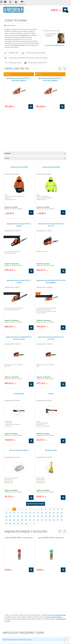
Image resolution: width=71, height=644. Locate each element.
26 (54, 474)
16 (14, 474)
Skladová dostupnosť (10, 591)
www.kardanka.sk (12, 616)
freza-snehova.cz (22, 628)
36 (34, 478)
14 (6, 474)
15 (10, 474)
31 (14, 478)
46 (14, 481)
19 (26, 474)
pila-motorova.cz (28, 630)
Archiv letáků (8, 593)
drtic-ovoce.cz (9, 630)
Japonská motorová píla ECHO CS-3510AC (19, 186)
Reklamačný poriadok (10, 578)
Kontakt (6, 584)
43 (62, 478)
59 (6, 485)
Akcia (39, 574)
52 (38, 481)
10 (50, 470)
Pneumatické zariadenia (45, 582)
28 (62, 474)
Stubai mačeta (19, 355)
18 (22, 474)
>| (34, 485)
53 (42, 481)
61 (14, 485)
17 (18, 474)
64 (26, 485)
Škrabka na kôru (51, 412)
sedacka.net (36, 632)
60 (10, 485)
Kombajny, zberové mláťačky (46, 589)
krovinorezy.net (38, 626)
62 (18, 485)
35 (30, 478)
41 (54, 478)
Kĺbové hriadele (42, 578)
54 (46, 481)
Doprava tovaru (8, 580)
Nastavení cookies (41, 640)
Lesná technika (42, 591)
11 (54, 470)
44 (6, 481)
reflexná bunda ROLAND (51, 128)
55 (50, 481)
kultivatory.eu (18, 630)
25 (50, 474)
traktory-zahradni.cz (60, 626)
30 (10, 478)
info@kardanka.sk (13, 614)
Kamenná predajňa (10, 582)
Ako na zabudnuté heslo (11, 589)
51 (34, 481)
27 (58, 474)
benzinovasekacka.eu (26, 626)
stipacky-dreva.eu (48, 626)
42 (58, 478)
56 (54, 481)
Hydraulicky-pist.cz (10, 632)
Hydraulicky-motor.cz (60, 630)
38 (42, 478)
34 (26, 478)
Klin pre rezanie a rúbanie (19, 412)
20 (30, 474)
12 (58, 470)
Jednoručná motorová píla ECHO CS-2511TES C (51, 299)
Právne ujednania (9, 588)
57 (58, 481)
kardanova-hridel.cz (31, 625)
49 (26, 481)
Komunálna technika (44, 593)
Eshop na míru (7, 642)
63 (22, 485)
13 (62, 470)
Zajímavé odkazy (9, 586)
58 (62, 481)
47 (18, 481)
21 (34, 474)
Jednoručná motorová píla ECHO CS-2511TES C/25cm (19, 299)
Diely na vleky (42, 588)
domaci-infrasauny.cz (35, 628)
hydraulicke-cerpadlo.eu (11, 626)
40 (50, 478)
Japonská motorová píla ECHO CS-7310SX (19, 243)
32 (18, 478)
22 (38, 474)
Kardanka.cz (28, 632)
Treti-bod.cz (20, 632)
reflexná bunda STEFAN (19, 128)
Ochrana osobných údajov (12, 576)
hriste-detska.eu (11, 628)
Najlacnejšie (57, 539)
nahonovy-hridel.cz (60, 632)
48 (22, 481)
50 (30, 481)
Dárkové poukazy (43, 576)
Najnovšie (53, 541)
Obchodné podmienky (10, 574)
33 (22, 478)
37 (38, 478)
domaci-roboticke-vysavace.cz (43, 630)
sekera (51, 355)
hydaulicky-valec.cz (59, 625)
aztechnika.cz (21, 625)
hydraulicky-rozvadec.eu (45, 625)
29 (6, 478)
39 (46, 478)
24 (46, 474)
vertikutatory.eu (47, 628)
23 (42, 474)
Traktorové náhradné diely (45, 584)
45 (10, 481)
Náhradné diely (42, 586)
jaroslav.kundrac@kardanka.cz (55, 45)
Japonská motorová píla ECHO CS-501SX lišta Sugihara (51, 243)
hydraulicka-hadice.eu (47, 632)
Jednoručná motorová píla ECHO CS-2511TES (51, 186)
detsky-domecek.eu (58, 628)
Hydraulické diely (42, 580)
